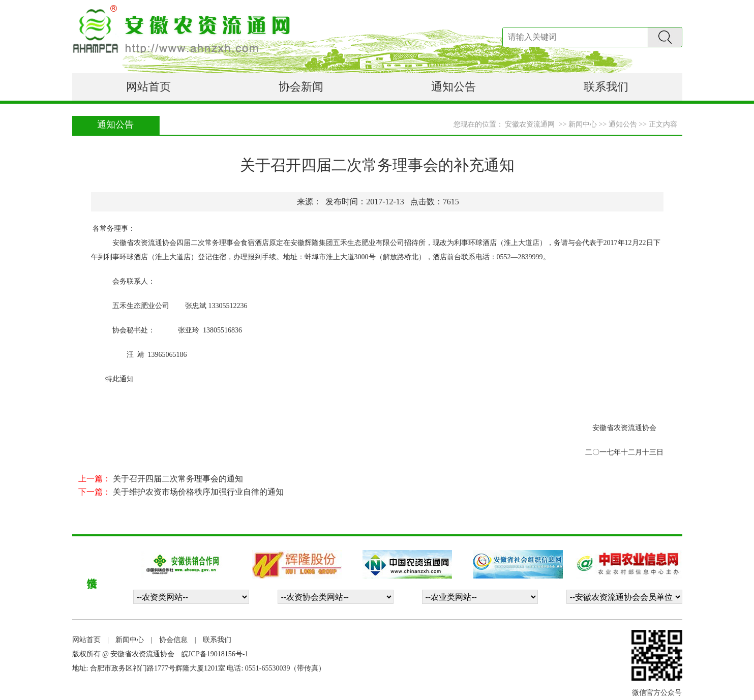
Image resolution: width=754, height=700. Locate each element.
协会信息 (173, 640)
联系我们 (606, 87)
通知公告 (454, 87)
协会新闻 (301, 87)
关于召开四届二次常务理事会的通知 (178, 479)
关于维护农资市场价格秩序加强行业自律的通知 (198, 492)
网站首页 (148, 87)
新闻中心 (130, 640)
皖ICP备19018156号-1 (215, 654)
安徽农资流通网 (530, 124)
